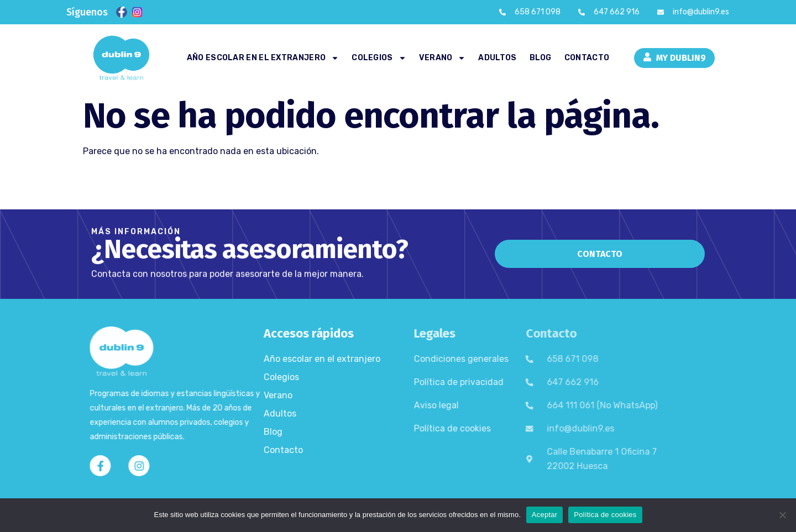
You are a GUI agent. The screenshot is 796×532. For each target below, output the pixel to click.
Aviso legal (376, 405)
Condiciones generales (400, 359)
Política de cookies (392, 428)
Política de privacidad (398, 382)
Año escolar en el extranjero (263, 58)
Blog (541, 58)
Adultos (497, 58)
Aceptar (545, 515)
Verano (442, 58)
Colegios (379, 58)
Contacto (587, 58)
